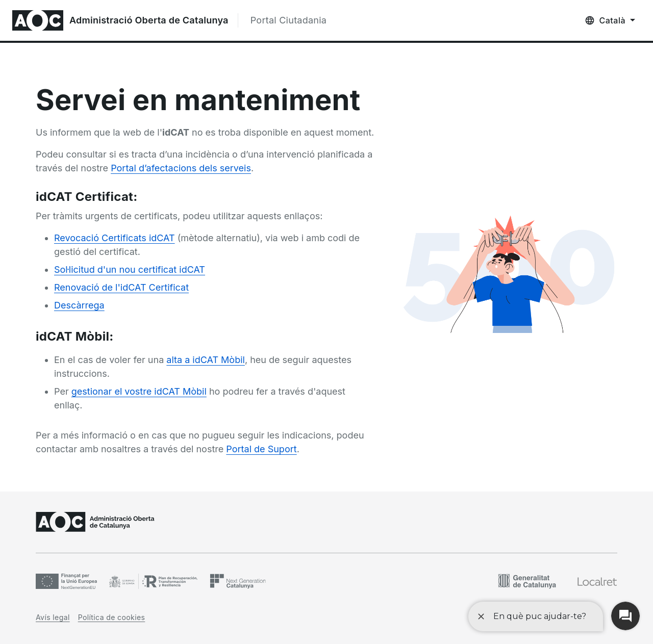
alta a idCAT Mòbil (206, 360)
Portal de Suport (261, 449)
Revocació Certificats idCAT (115, 238)
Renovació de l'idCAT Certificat (121, 287)
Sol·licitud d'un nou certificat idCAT (130, 269)
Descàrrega (79, 305)
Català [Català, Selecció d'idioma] (612, 20)
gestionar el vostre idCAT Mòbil (139, 391)
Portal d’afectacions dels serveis (181, 168)
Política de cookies (112, 617)
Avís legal (53, 617)
